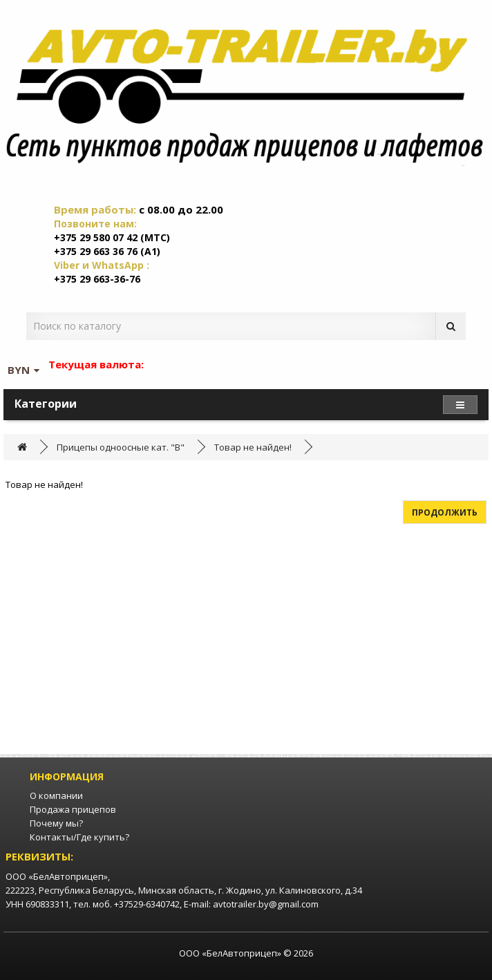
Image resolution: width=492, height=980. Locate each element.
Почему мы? (56, 823)
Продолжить (445, 512)
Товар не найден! (253, 447)
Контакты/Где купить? (79, 837)
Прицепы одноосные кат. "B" (121, 447)
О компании (56, 795)
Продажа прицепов (73, 809)
